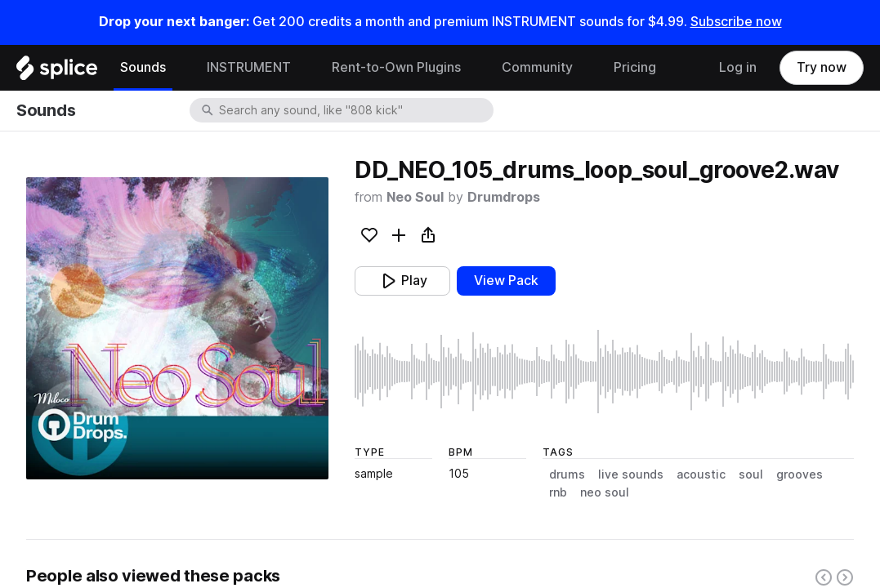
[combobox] (355, 110)
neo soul (605, 492)
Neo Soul (415, 197)
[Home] (57, 72)
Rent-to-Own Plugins (396, 67)
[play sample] (604, 372)
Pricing (635, 67)
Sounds (143, 67)
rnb (558, 492)
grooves (800, 474)
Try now (822, 67)
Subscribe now (736, 22)
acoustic (701, 474)
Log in (738, 67)
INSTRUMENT (249, 67)
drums (567, 474)
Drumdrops (504, 197)
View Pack (506, 281)
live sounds (631, 474)
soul (751, 474)
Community (537, 67)
